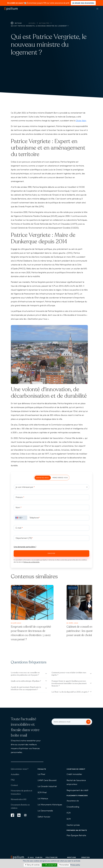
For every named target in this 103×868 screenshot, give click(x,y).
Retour (16, 23)
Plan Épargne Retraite (76, 836)
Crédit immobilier (74, 774)
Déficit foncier (44, 817)
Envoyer (51, 553)
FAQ (13, 780)
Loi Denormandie (45, 811)
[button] (90, 605)
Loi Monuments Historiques (50, 805)
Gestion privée (73, 825)
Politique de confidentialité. (32, 562)
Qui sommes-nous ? (20, 769)
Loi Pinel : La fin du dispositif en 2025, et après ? (70, 692)
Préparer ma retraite (77, 830)
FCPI (69, 813)
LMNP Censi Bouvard (47, 781)
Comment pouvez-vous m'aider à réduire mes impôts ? (69, 674)
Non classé (17, 588)
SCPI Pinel (42, 793)
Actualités (44, 23)
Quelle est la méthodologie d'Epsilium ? (26, 681)
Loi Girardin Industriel (47, 787)
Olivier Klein (81, 121)
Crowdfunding (73, 807)
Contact (14, 785)
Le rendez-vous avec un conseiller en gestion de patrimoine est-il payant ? (25, 674)
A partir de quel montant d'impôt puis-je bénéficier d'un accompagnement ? (26, 688)
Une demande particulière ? (25, 547)
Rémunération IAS (19, 799)
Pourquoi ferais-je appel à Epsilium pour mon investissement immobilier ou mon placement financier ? (69, 683)
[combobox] (21, 518)
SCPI (69, 819)
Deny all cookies (32, 865)
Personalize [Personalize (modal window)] (64, 865)
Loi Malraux (43, 799)
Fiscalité (42, 769)
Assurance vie (73, 801)
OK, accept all (50, 865)
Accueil (32, 23)
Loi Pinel (41, 774)
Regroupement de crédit (77, 790)
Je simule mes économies (83, 3)
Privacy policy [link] (75, 865)
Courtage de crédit (76, 769)
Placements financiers (77, 796)
